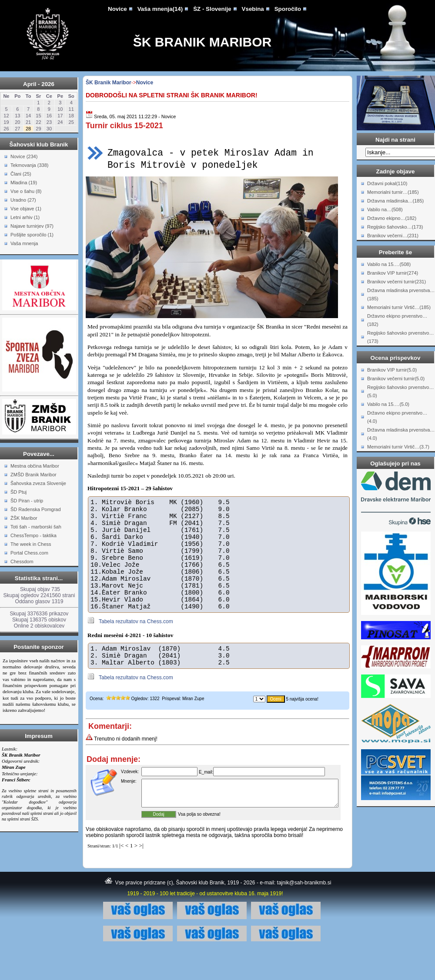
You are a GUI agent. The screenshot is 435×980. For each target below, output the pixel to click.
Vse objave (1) (26, 209)
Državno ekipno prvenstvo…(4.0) (397, 417)
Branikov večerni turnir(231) (397, 282)
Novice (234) (24, 156)
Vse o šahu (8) (26, 191)
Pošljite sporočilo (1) (32, 235)
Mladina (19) (24, 183)
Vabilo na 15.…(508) (389, 264)
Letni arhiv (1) (25, 217)
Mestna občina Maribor (35, 466)
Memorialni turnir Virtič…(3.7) (398, 447)
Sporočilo (288, 9)
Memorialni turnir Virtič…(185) (399, 307)
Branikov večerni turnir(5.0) (396, 379)
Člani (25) (21, 174)
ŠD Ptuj (18, 492)
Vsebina (253, 9)
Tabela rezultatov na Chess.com (136, 642)
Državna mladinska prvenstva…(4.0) (401, 434)
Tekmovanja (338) (29, 165)
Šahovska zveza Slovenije (38, 483)
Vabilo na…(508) (385, 209)
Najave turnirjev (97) (32, 226)
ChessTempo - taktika (33, 535)
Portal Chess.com (29, 553)
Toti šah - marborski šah (36, 527)
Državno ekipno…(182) (392, 218)
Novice (117, 9)
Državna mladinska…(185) (395, 201)
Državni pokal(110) (387, 183)
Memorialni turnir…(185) (393, 192)
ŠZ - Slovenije (212, 9)
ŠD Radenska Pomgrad (36, 509)
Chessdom (22, 561)
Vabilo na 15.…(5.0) (388, 404)
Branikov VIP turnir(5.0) (392, 370)
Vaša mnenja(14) (160, 9)
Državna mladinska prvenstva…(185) (401, 294)
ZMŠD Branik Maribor (33, 475)
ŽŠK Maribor (24, 518)
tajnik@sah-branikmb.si (304, 913)
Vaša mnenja (24, 243)
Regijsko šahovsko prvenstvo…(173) (400, 337)
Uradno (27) (23, 200)
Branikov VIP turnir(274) (393, 273)
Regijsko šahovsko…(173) (395, 227)
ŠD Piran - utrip (27, 501)
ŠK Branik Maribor (202, 42)
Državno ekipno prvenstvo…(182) (397, 320)
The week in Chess (31, 544)
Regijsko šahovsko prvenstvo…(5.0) (400, 391)
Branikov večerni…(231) (393, 236)
